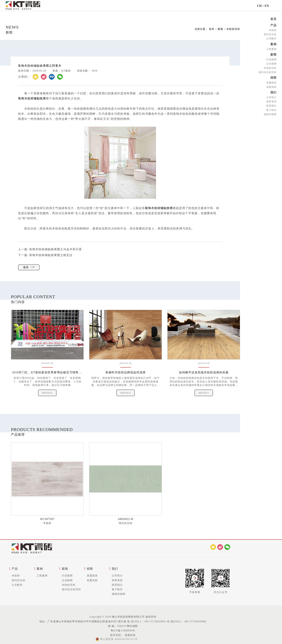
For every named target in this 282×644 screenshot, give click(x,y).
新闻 (273, 55)
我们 (273, 92)
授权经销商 (270, 114)
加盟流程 (271, 87)
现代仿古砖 (270, 34)
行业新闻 (271, 59)
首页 (273, 19)
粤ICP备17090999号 (123, 631)
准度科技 (130, 635)
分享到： (24, 77)
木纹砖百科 (270, 68)
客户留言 (271, 110)
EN (267, 6)
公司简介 (271, 97)
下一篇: (45, 255)
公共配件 (271, 39)
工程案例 (271, 49)
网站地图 (132, 626)
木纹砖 (273, 30)
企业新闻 (271, 64)
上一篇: (50, 249)
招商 (273, 78)
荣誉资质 (271, 102)
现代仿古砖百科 (268, 72)
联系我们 (271, 106)
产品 (273, 25)
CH (259, 6)
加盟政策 (271, 83)
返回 (29, 267)
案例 (273, 44)
